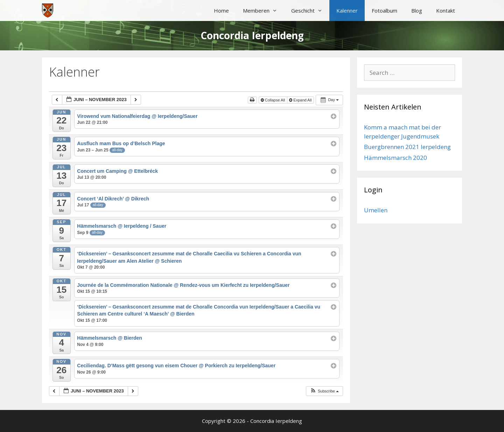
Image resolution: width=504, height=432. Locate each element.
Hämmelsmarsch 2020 (395, 158)
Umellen (376, 210)
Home (221, 10)
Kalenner (347, 10)
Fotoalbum (384, 10)
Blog (417, 10)
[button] (324, 391)
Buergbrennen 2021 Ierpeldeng (407, 147)
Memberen (264, 10)
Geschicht (310, 10)
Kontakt (446, 10)
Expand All (301, 100)
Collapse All (274, 100)
